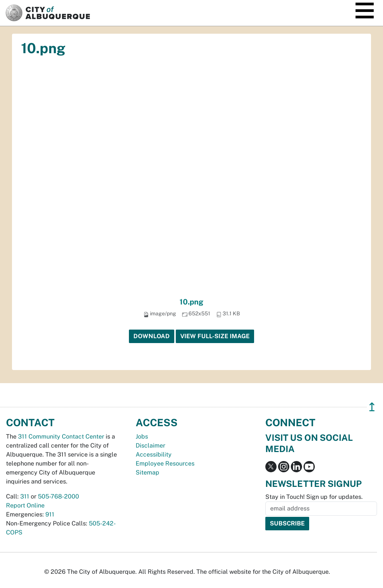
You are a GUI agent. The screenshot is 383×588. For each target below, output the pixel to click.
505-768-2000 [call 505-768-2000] (58, 496)
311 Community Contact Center (61, 437)
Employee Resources (165, 463)
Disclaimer (150, 445)
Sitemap (147, 472)
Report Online (25, 505)
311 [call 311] (25, 496)
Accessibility (154, 454)
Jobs (142, 437)
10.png (191, 302)
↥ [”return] (372, 407)
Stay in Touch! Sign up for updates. (314, 497)
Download (152, 336)
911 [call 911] (50, 514)
